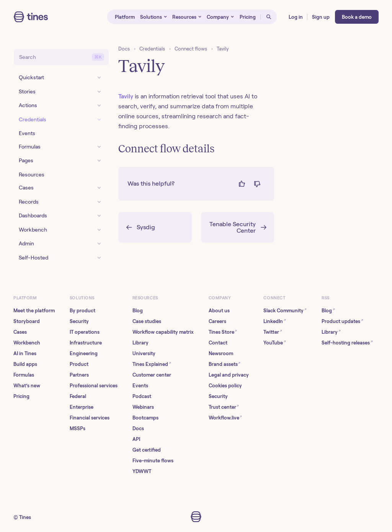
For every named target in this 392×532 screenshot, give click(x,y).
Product (79, 364)
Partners (79, 375)
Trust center (224, 407)
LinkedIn (275, 321)
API (136, 439)
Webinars (143, 407)
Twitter (273, 332)
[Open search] (269, 17)
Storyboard (27, 321)
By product (82, 311)
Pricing (21, 396)
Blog (138, 311)
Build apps (25, 364)
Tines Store (223, 332)
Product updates (342, 321)
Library (140, 343)
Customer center (152, 375)
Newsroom (221, 353)
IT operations (85, 332)
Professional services (94, 386)
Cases (20, 332)
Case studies (147, 321)
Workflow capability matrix (163, 332)
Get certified (147, 450)
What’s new (27, 386)
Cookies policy (225, 386)
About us (219, 311)
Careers (217, 321)
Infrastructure (86, 343)
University (144, 353)
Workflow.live (225, 417)
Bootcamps (145, 418)
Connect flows (191, 49)
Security (79, 321)
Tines (25, 517)
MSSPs (78, 428)
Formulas (24, 375)
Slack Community (285, 310)
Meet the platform (34, 311)
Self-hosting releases (347, 342)
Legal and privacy (229, 375)
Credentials (152, 49)
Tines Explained (152, 364)
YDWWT (142, 471)
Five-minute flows (153, 461)
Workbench (27, 343)
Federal (78, 396)
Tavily (223, 49)
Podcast (142, 396)
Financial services (90, 418)
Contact (218, 343)
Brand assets (225, 364)
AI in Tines (25, 353)
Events (140, 386)
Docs (124, 49)
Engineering (84, 353)
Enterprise (82, 407)
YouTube (275, 342)
